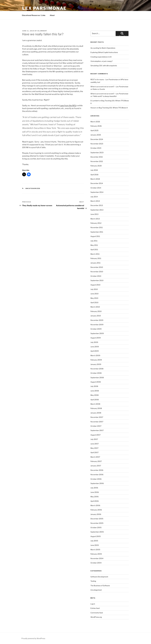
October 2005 (96, 527)
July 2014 (94, 197)
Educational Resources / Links (34, 15)
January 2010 (96, 316)
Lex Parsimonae (44, 8)
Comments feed (97, 613)
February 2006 (96, 510)
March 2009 (95, 355)
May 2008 (94, 395)
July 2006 (94, 488)
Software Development (99, 577)
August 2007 (95, 435)
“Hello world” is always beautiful (105, 96)
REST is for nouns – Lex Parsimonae (104, 79)
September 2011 (97, 232)
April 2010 (94, 302)
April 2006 (95, 501)
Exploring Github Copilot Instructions (104, 52)
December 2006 (97, 470)
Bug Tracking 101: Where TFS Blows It (113, 108)
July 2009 (94, 342)
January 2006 (96, 514)
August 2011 (95, 236)
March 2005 (95, 550)
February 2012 (96, 223)
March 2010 (95, 307)
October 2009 (96, 329)
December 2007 (97, 417)
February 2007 (96, 461)
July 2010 (94, 289)
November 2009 (97, 325)
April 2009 (95, 351)
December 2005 (97, 519)
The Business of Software (100, 586)
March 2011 (95, 254)
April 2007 (94, 452)
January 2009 (96, 364)
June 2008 (95, 391)
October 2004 (96, 563)
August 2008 (96, 382)
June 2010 (94, 294)
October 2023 (96, 148)
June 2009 (95, 347)
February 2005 (96, 554)
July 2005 (94, 541)
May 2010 (94, 298)
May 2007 (94, 448)
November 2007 (97, 422)
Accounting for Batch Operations (103, 48)
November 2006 (97, 475)
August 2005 (96, 536)
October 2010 (96, 276)
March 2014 (95, 201)
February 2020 (96, 166)
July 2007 (94, 439)
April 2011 (94, 249)
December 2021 (97, 157)
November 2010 (97, 272)
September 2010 (97, 280)
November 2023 (97, 144)
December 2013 (97, 205)
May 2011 (94, 245)
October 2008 (96, 373)
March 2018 (95, 179)
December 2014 (97, 183)
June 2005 (95, 545)
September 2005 (97, 532)
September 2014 (97, 192)
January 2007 (96, 466)
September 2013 (97, 210)
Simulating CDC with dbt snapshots (104, 66)
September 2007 (97, 430)
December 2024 (97, 139)
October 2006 (96, 479)
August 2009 (96, 338)
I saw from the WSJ (68, 106)
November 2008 (97, 369)
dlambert (42, 31)
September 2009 (97, 333)
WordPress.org (96, 617)
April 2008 (95, 400)
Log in (93, 604)
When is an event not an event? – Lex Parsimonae (109, 87)
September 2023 (97, 153)
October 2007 (96, 426)
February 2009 (96, 360)
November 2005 (97, 523)
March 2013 (95, 219)
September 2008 (97, 378)
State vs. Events (99, 89)
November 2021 (97, 161)
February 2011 (96, 258)
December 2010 (97, 267)
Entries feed (95, 608)
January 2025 (96, 135)
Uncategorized (33, 188)
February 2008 (96, 408)
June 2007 (95, 444)
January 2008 (96, 413)
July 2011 (94, 241)
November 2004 (97, 558)
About (52, 15)
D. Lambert (95, 101)
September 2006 (97, 483)
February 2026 (96, 126)
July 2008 (94, 386)
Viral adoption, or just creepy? (102, 61)
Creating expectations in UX (101, 57)
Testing (93, 581)
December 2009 (97, 320)
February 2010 (96, 311)
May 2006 (94, 497)
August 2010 (95, 285)
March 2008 (95, 404)
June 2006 (95, 492)
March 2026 (95, 122)
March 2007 (95, 457)
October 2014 (96, 188)
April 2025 (94, 130)
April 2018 (94, 175)
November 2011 (97, 227)
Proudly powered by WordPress (33, 638)
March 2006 (95, 505)
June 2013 (94, 214)
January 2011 (95, 263)
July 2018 (94, 170)
